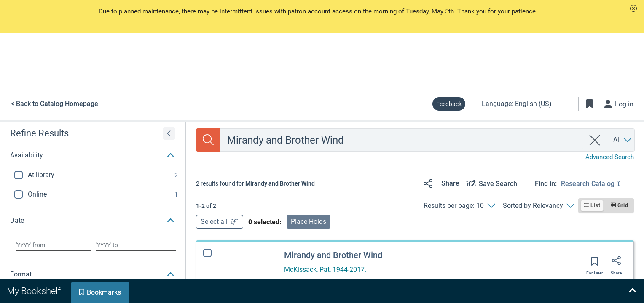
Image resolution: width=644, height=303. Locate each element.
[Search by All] (623, 140)
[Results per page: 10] (459, 206)
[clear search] (595, 140)
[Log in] (619, 104)
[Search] (208, 140)
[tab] (35, 291)
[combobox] (402, 140)
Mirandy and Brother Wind (333, 255)
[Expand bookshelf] (632, 291)
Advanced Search (610, 157)
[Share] (440, 183)
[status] (255, 183)
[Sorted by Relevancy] (538, 206)
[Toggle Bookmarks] (590, 104)
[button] (633, 8)
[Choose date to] (136, 245)
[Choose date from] (54, 245)
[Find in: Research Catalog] (597, 183)
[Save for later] (595, 264)
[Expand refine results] (169, 133)
